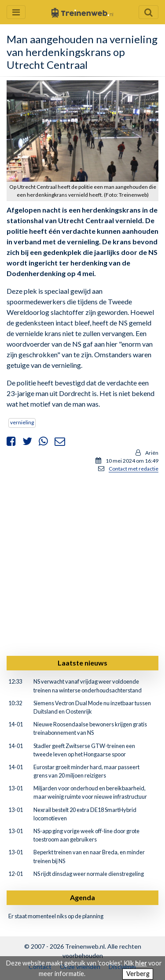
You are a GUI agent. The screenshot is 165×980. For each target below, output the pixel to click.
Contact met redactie (134, 469)
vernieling (22, 422)
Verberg (138, 974)
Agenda (82, 897)
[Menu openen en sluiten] (16, 12)
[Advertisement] (82, 563)
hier (141, 963)
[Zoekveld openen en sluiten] (148, 12)
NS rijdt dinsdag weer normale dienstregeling (89, 874)
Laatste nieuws (82, 663)
